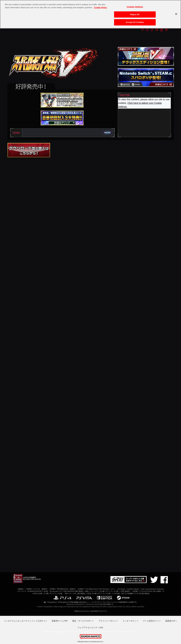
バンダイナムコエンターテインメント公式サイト (26, 621)
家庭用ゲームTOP (60, 621)
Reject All (135, 14)
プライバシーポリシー (108, 621)
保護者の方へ (171, 621)
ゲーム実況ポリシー (152, 621)
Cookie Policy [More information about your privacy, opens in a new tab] (100, 8)
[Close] (176, 14)
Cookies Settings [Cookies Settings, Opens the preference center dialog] (135, 7)
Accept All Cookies (135, 22)
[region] (90, 14)
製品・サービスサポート (83, 621)
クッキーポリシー (131, 621)
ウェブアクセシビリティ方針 (90, 628)
